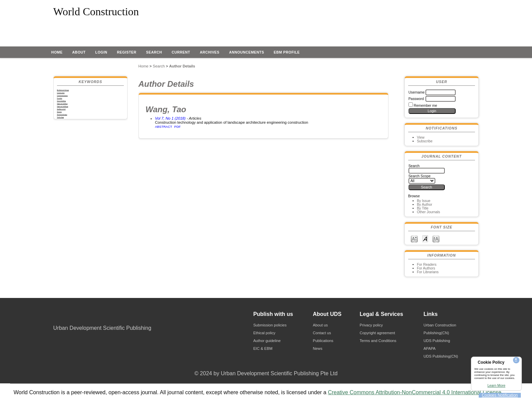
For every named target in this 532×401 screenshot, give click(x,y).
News (318, 348)
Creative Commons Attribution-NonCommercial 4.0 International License (414, 392)
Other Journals (429, 212)
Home (57, 52)
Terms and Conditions (378, 341)
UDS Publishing (437, 341)
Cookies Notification (500, 395)
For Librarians (428, 272)
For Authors (426, 268)
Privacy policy (371, 325)
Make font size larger (436, 238)
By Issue (424, 201)
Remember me (426, 106)
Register (127, 52)
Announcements (246, 52)
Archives (210, 52)
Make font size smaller (414, 238)
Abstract (164, 127)
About (79, 52)
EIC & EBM (263, 348)
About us (320, 325)
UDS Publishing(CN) (441, 356)
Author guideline (267, 341)
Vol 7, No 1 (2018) (170, 118)
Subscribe (425, 141)
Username (417, 92)
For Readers (427, 265)
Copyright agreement (377, 333)
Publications (323, 341)
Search (154, 52)
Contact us (322, 333)
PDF (178, 127)
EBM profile (287, 52)
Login (101, 52)
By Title (423, 208)
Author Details (182, 66)
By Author (425, 205)
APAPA (430, 348)
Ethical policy (264, 333)
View (421, 137)
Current (181, 52)
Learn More (497, 386)
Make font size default (425, 238)
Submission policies (270, 325)
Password (416, 99)
